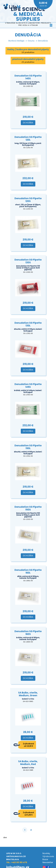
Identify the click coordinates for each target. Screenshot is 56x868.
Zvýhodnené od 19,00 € (28, 745)
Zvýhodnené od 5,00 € (28, 814)
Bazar (45, 859)
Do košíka (28, 123)
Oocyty (31, 41)
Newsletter (48, 862)
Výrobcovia (48, 856)
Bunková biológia (16, 41)
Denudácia (43, 41)
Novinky (46, 853)
